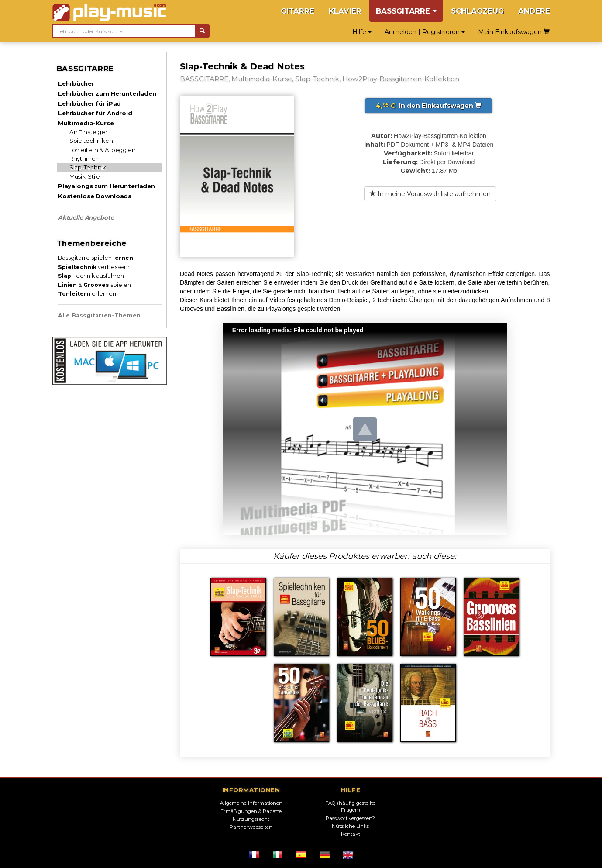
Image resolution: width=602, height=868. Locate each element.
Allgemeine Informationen (251, 803)
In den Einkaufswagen (428, 106)
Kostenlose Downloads (95, 196)
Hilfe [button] (362, 32)
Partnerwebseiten (251, 827)
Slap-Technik (88, 167)
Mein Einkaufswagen (514, 32)
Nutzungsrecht (251, 819)
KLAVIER (345, 11)
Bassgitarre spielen (96, 258)
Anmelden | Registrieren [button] (425, 32)
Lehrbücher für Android (95, 113)
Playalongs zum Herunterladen (107, 186)
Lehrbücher (76, 83)
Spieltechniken (91, 141)
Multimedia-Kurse (86, 123)
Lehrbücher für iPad (89, 103)
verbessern (94, 267)
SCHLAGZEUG (477, 11)
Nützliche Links (350, 826)
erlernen (87, 294)
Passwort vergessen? (350, 818)
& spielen (95, 285)
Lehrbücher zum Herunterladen (107, 93)
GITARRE (298, 11)
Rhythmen (84, 158)
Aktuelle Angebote (86, 217)
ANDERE (534, 11)
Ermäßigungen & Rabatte (251, 811)
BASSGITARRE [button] (406, 11)
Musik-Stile (85, 176)
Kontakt (351, 834)
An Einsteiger (88, 132)
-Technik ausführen (91, 276)
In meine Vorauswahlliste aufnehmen (430, 194)
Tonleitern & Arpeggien (103, 150)
